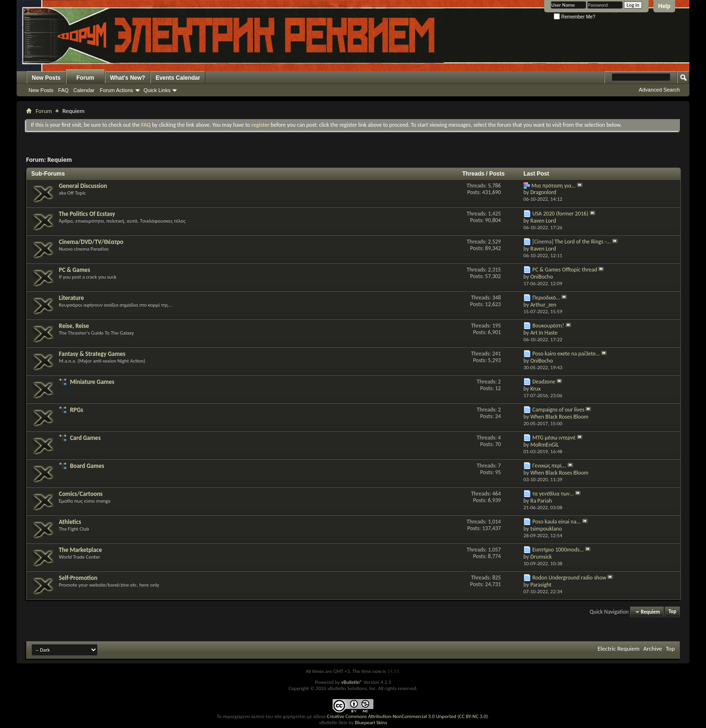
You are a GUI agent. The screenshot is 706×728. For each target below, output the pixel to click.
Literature (71, 298)
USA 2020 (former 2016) (560, 214)
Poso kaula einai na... (557, 522)
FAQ (64, 90)
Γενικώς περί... (549, 466)
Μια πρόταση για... (554, 186)
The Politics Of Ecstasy (87, 214)
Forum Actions (116, 90)
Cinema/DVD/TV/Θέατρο (91, 242)
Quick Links (157, 90)
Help (664, 6)
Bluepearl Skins (371, 723)
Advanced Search (659, 90)
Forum (85, 78)
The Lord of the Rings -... (583, 242)
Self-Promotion (78, 578)
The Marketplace (80, 550)
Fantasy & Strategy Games (92, 354)
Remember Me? (574, 17)
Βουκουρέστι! (548, 326)
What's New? (128, 78)
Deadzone (544, 382)
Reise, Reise (74, 326)
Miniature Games (92, 382)
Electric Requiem (618, 649)
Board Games (87, 466)
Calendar (84, 90)
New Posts (46, 78)
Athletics (70, 522)
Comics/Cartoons (81, 494)
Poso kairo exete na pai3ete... (566, 354)
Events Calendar (178, 78)
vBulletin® (352, 682)
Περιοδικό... (546, 298)
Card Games (85, 438)
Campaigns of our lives (558, 410)
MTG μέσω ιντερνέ (554, 438)
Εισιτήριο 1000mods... (558, 550)
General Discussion (83, 186)
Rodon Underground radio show (569, 578)
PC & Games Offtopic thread (565, 270)
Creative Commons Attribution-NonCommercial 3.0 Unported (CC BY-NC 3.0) (407, 716)
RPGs (76, 410)
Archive (653, 649)
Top (672, 612)
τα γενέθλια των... (553, 494)
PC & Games (74, 270)
